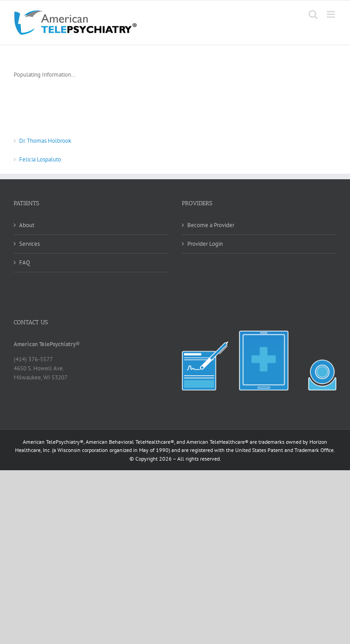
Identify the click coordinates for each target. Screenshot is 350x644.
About (27, 225)
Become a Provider (211, 225)
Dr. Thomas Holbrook (45, 141)
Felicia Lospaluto (40, 159)
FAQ (25, 262)
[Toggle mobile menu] (332, 14)
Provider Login (205, 244)
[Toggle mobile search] (313, 14)
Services (29, 244)
